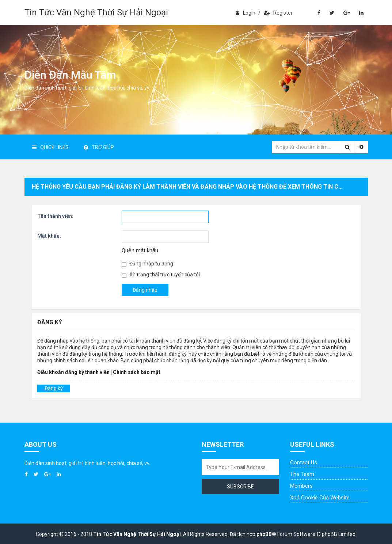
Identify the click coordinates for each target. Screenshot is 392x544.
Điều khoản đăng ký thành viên (73, 372)
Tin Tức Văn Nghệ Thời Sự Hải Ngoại (96, 12)
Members (301, 486)
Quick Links (50, 147)
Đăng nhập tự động (147, 264)
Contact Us (304, 462)
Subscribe (240, 487)
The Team (302, 474)
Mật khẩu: (49, 236)
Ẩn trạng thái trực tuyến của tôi (161, 275)
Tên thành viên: (55, 216)
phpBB (264, 534)
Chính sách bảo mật (137, 372)
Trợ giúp (99, 147)
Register (278, 13)
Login (246, 13)
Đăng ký (54, 388)
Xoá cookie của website (320, 498)
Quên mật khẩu (140, 250)
